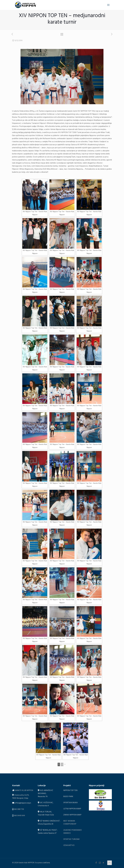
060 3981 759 (19, 810)
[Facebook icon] (96, 863)
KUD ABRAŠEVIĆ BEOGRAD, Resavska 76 (45, 794)
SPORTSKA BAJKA (70, 803)
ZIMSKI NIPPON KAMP (72, 815)
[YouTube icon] (104, 863)
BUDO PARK (68, 797)
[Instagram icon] (100, 863)
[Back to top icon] (110, 863)
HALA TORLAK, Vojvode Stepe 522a (46, 814)
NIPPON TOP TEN (70, 791)
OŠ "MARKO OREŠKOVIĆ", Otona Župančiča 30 (49, 823)
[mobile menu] (108, 5)
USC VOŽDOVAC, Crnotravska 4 (46, 804)
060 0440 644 (19, 816)
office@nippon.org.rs (23, 803)
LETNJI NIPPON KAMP (72, 809)
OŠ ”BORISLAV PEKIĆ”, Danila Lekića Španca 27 (48, 832)
